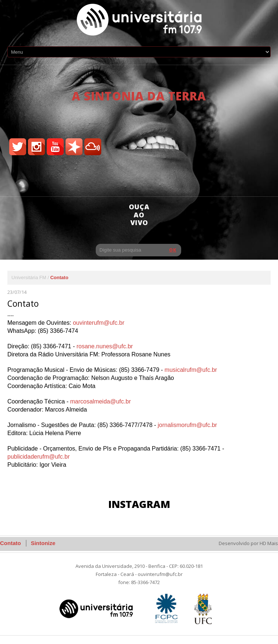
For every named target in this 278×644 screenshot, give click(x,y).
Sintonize (43, 543)
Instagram (139, 504)
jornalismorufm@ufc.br (187, 425)
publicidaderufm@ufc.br (38, 457)
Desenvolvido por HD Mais (248, 543)
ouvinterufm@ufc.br (99, 323)
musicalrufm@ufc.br (191, 370)
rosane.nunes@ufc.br (105, 346)
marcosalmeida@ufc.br (100, 401)
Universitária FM (29, 277)
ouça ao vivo (139, 215)
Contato (10, 543)
